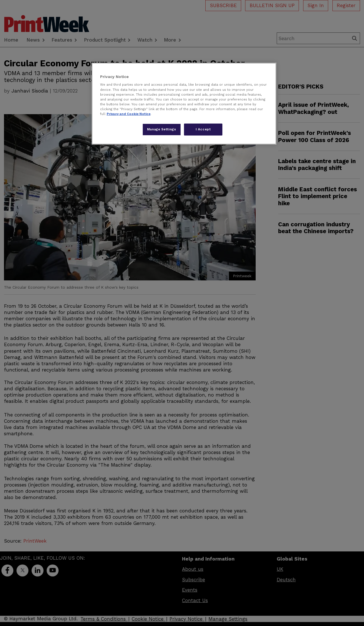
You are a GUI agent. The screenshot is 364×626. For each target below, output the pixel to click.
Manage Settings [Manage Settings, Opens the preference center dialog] (162, 129)
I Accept (203, 129)
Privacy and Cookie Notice (129, 114)
